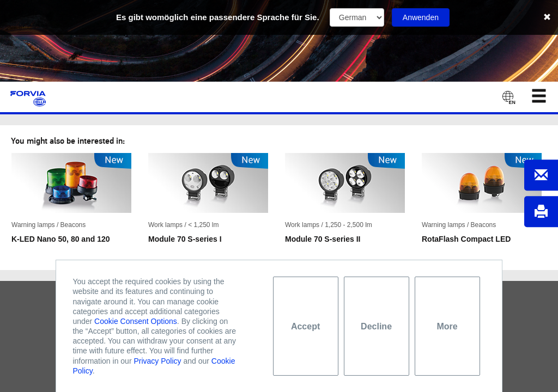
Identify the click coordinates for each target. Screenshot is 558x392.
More (447, 326)
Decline (376, 326)
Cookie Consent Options (136, 321)
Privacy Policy (157, 361)
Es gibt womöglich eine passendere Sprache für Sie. (218, 17)
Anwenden (421, 17)
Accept (305, 326)
